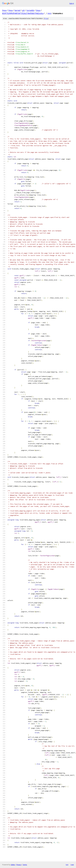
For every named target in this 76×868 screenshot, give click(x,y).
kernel (17, 10)
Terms (25, 865)
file (46, 18)
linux (4, 10)
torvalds (30, 10)
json (72, 865)
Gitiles (13, 865)
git (23, 10)
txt (67, 865)
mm (49, 13)
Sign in (72, 3)
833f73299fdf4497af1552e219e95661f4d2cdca (23, 13)
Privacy (19, 865)
